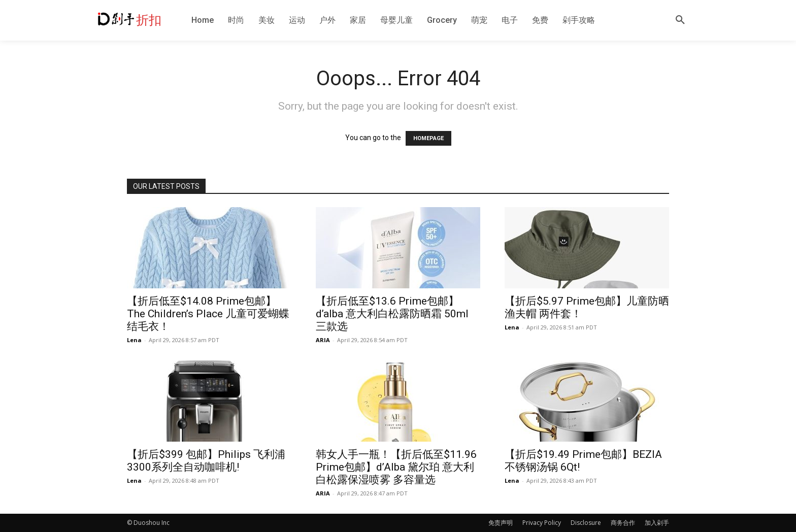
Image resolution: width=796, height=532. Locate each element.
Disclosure (586, 523)
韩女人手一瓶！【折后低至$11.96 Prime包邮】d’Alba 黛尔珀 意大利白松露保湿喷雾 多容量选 (396, 467)
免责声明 (501, 523)
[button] (680, 20)
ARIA (323, 340)
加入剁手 (657, 523)
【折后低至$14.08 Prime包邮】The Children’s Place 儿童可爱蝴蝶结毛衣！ (208, 314)
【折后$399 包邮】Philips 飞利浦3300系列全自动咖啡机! (206, 461)
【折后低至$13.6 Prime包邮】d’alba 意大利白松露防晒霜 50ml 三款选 (392, 314)
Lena (134, 340)
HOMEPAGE (428, 138)
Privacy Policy (542, 523)
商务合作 (623, 523)
